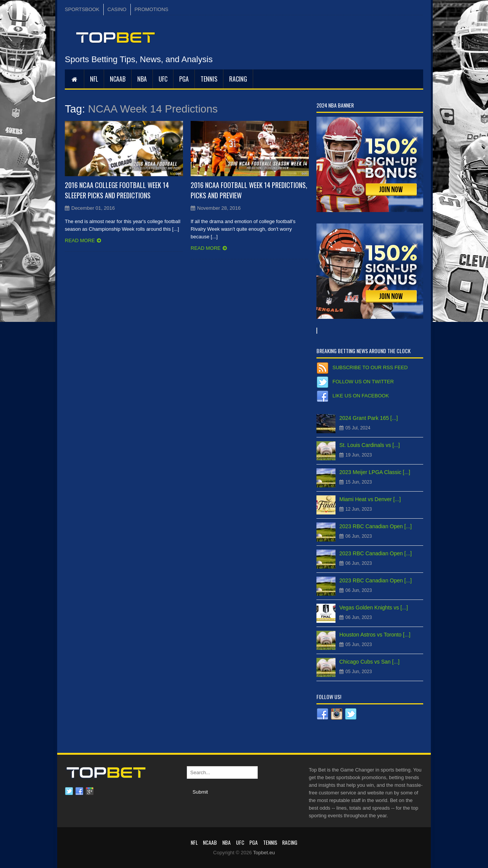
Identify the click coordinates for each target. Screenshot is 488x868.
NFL (94, 79)
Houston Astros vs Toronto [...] (375, 635)
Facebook (79, 791)
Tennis (209, 79)
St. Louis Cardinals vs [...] (370, 445)
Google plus (90, 791)
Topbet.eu (264, 853)
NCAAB (118, 79)
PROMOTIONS (152, 9)
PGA (184, 79)
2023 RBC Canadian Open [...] (376, 526)
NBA (142, 79)
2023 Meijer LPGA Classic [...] (375, 472)
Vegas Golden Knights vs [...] (374, 608)
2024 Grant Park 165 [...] (368, 418)
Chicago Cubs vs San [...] (369, 662)
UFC (163, 79)
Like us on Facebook (361, 396)
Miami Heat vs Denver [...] (370, 499)
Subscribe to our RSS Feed (370, 367)
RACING (238, 79)
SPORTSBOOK (82, 9)
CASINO (117, 9)
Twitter (69, 791)
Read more (80, 240)
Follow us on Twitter (363, 382)
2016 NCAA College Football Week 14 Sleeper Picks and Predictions (117, 190)
